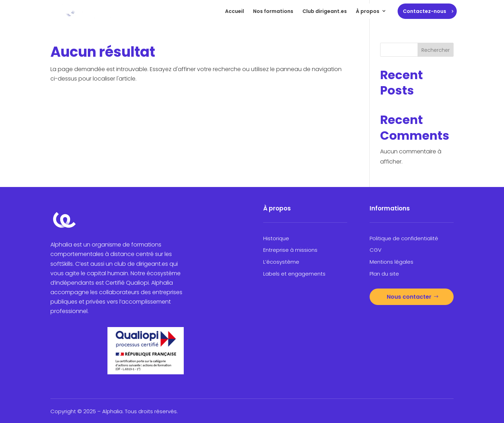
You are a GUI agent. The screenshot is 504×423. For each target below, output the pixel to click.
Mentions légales (391, 262)
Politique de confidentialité (404, 238)
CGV (376, 250)
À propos (368, 11)
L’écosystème (281, 262)
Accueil (234, 11)
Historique (276, 238)
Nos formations (273, 11)
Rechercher (436, 50)
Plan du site (384, 274)
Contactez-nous (425, 11)
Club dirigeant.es (325, 11)
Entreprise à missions (290, 250)
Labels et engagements (294, 274)
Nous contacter (409, 297)
